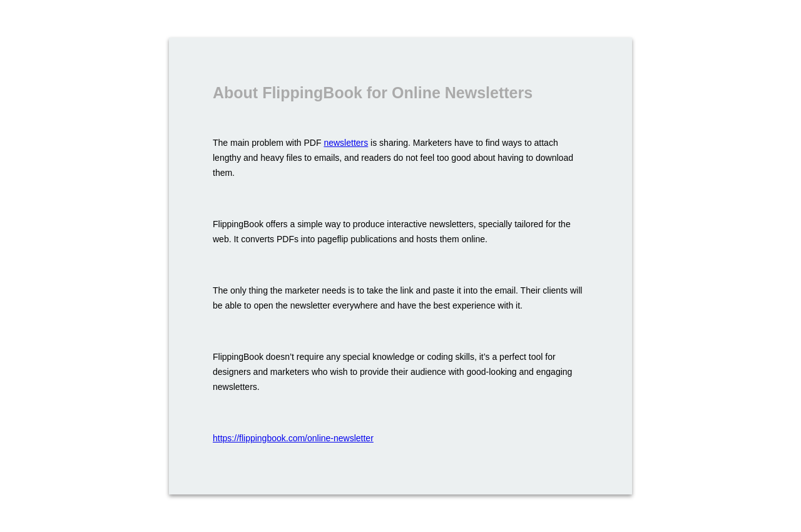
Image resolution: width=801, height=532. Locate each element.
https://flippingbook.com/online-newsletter (293, 438)
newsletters (346, 143)
